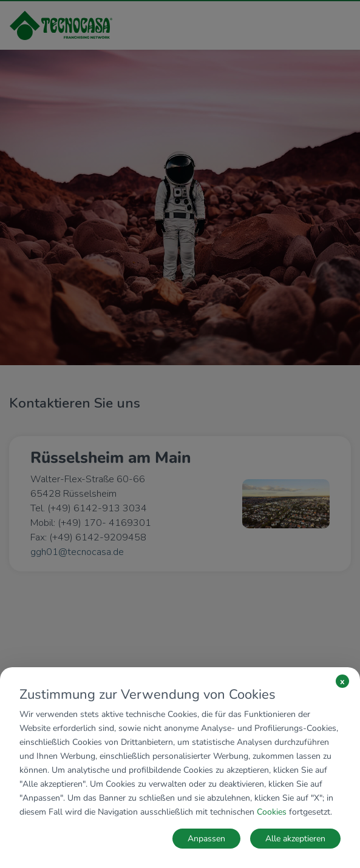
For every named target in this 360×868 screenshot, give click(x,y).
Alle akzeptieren (295, 839)
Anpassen (206, 839)
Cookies (272, 812)
